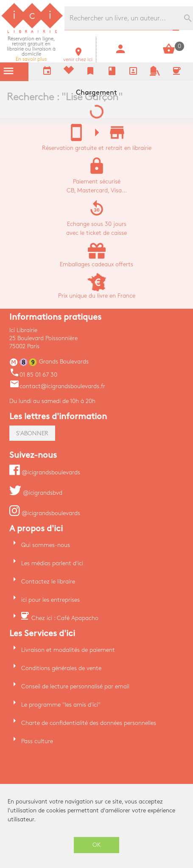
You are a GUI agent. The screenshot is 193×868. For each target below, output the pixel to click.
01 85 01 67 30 (33, 375)
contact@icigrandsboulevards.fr (57, 386)
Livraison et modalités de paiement (68, 650)
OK (97, 845)
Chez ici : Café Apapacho (65, 618)
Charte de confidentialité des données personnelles (89, 723)
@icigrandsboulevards (45, 472)
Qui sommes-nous (46, 545)
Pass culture (37, 741)
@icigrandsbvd (36, 493)
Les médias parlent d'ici (52, 563)
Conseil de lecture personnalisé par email (75, 686)
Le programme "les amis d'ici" (61, 705)
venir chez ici (78, 57)
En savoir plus (31, 49)
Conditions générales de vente (61, 668)
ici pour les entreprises (50, 600)
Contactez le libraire (48, 582)
